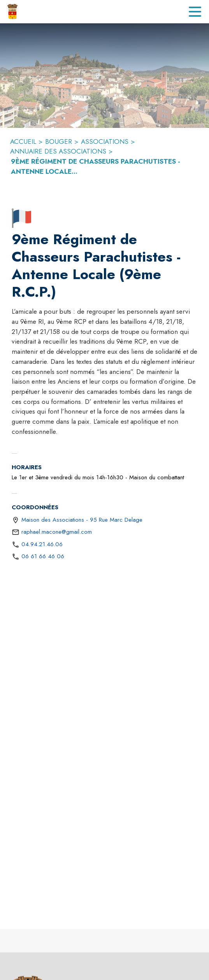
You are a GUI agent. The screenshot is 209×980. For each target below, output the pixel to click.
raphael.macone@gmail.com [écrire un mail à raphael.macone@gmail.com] (57, 532)
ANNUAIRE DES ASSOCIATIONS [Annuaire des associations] (58, 151)
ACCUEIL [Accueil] (23, 141)
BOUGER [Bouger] (59, 141)
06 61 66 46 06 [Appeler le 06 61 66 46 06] (43, 556)
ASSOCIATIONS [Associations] (105, 141)
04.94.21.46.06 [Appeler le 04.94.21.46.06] (42, 544)
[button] (21, 218)
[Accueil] (12, 12)
